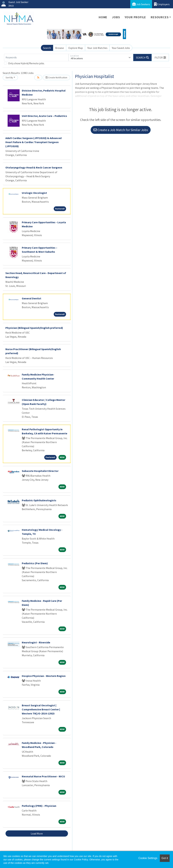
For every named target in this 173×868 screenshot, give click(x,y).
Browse (60, 48)
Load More (37, 833)
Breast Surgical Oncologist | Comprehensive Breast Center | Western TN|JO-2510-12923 (41, 709)
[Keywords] (36, 58)
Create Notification (56, 77)
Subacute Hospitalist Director (40, 471)
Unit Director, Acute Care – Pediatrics (44, 116)
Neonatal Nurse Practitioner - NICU (43, 776)
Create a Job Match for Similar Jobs (121, 130)
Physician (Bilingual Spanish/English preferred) (34, 328)
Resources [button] (160, 17)
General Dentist (32, 298)
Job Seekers (141, 4)
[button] (160, 58)
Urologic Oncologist (34, 193)
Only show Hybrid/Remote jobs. (26, 63)
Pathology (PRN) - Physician (39, 806)
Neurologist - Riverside (36, 642)
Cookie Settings (148, 858)
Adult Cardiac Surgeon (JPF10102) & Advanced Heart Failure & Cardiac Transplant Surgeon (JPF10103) (33, 142)
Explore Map (76, 48)
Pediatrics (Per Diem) (35, 563)
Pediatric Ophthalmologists (39, 500)
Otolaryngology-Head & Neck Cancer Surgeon (34, 167)
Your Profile (135, 17)
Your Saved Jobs (121, 48)
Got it (165, 858)
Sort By (9, 77)
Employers (162, 4)
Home (103, 17)
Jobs (116, 17)
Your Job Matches (97, 48)
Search (47, 48)
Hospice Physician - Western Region (44, 676)
